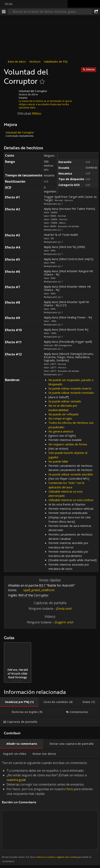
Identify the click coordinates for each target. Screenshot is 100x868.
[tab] (19, 702)
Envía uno (64, 609)
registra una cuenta (66, 857)
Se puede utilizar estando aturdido (71, 474)
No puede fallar (58, 461)
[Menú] (4, 12)
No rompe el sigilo (60, 418)
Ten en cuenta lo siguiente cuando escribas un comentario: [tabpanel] (50, 812)
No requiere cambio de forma (68, 444)
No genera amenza (61, 431)
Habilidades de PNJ (56, 62)
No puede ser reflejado (64, 414)
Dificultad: (25, 113)
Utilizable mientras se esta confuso (71, 500)
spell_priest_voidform (36, 590)
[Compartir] (96, 12)
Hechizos (35, 62)
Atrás (9, 4)
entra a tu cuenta (45, 857)
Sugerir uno (64, 622)
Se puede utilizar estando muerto (70, 388)
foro (70, 789)
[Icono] (10, 94)
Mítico (37, 113)
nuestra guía (16, 780)
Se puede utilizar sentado (65, 401)
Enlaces (90, 69)
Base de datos (17, 62)
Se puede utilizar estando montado (71, 393)
